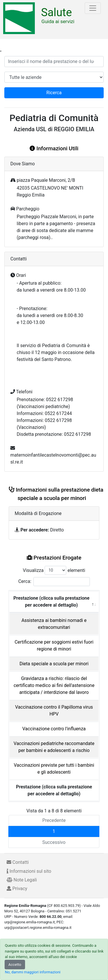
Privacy (17, 889)
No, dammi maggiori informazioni (33, 972)
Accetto (15, 965)
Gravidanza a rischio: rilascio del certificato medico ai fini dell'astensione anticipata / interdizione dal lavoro (54, 685)
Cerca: (54, 582)
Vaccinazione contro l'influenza (54, 729)
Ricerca (54, 93)
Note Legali (22, 880)
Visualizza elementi (54, 570)
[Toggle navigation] (93, 8)
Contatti (18, 862)
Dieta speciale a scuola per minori (54, 664)
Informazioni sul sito (29, 871)
